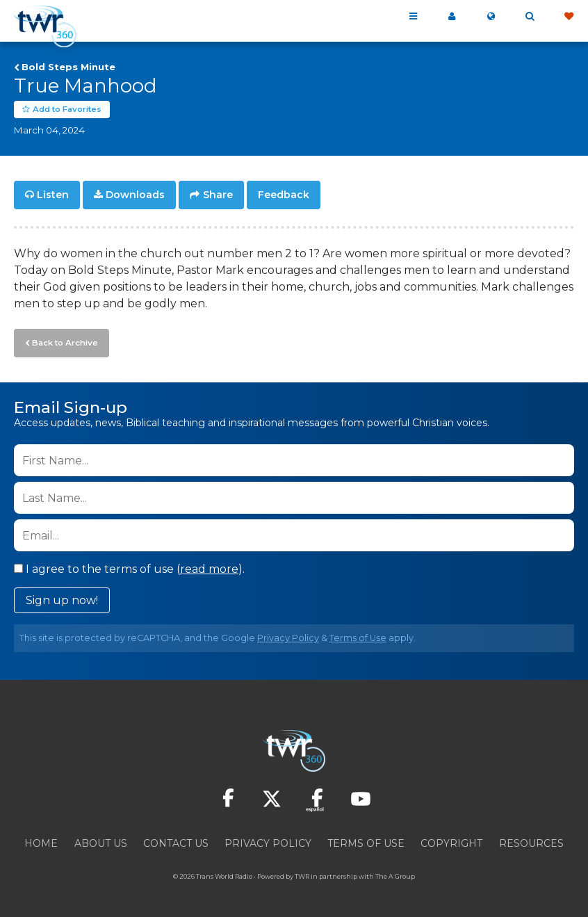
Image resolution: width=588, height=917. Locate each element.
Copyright (451, 842)
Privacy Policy (288, 636)
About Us (101, 842)
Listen (53, 195)
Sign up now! (62, 599)
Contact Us (176, 842)
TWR (302, 875)
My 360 (452, 17)
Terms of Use (358, 636)
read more (209, 568)
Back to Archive (63, 341)
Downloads (135, 195)
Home (41, 842)
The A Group (395, 875)
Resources (531, 842)
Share (218, 195)
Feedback (284, 195)
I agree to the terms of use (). (129, 568)
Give (569, 17)
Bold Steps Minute (68, 67)
